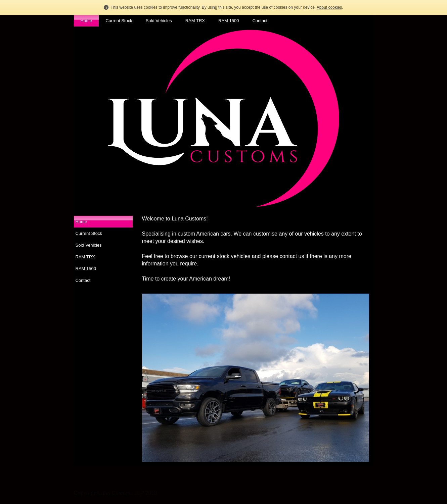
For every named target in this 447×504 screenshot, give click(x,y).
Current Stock (119, 21)
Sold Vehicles (159, 21)
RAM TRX (195, 21)
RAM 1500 (229, 21)
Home (86, 21)
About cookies (329, 7)
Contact (260, 21)
